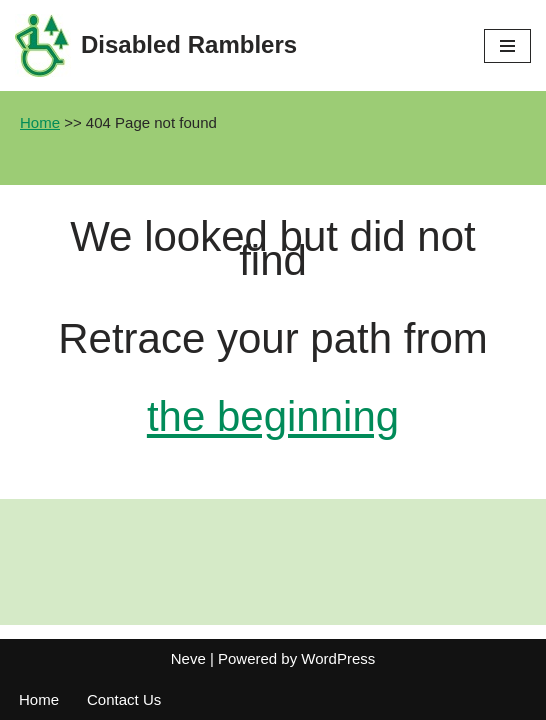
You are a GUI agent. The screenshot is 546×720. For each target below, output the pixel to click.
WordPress (338, 658)
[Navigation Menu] (507, 46)
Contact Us (124, 699)
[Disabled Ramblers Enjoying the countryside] (156, 45)
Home (40, 122)
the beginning (273, 416)
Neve (188, 658)
